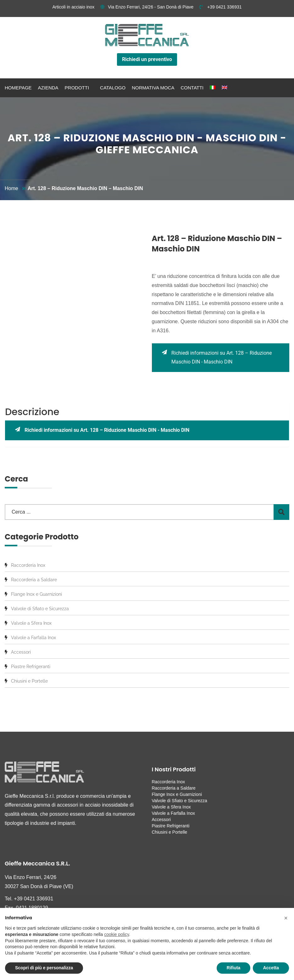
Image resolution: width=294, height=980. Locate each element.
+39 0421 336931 (220, 7)
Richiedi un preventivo (147, 59)
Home (11, 188)
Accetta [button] (271, 968)
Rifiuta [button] (234, 968)
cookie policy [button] (116, 934)
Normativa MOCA (153, 88)
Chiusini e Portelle (29, 681)
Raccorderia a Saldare (34, 580)
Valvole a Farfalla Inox (33, 638)
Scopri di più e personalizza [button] (44, 968)
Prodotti (77, 88)
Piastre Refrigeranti (31, 667)
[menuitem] (213, 88)
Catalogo (113, 88)
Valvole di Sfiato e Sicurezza (40, 609)
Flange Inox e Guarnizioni (36, 594)
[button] (286, 918)
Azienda (48, 88)
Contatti (192, 88)
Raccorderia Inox (28, 565)
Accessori (21, 652)
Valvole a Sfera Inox (31, 623)
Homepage (18, 88)
